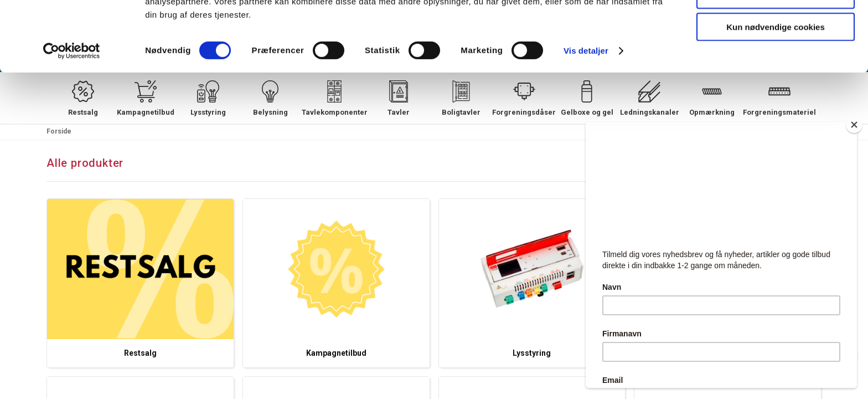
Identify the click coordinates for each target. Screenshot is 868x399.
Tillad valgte (776, 60)
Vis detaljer (586, 116)
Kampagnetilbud (336, 353)
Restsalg (140, 353)
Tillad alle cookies (776, 27)
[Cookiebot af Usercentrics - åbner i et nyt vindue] (72, 116)
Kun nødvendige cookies (776, 92)
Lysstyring (532, 353)
